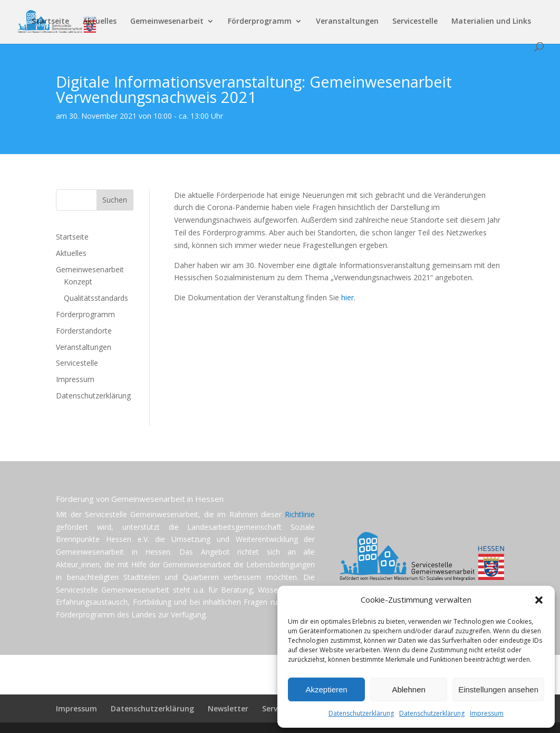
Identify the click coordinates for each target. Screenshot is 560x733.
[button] (539, 600)
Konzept (78, 282)
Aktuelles (100, 22)
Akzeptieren (326, 689)
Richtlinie (300, 514)
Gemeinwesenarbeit (167, 22)
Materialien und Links (491, 22)
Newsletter (228, 708)
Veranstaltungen (347, 22)
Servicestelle (415, 22)
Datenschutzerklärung (361, 713)
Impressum (487, 713)
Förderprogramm (260, 22)
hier (347, 297)
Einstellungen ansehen (498, 689)
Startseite (50, 22)
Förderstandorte (84, 331)
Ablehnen (408, 689)
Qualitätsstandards (96, 298)
